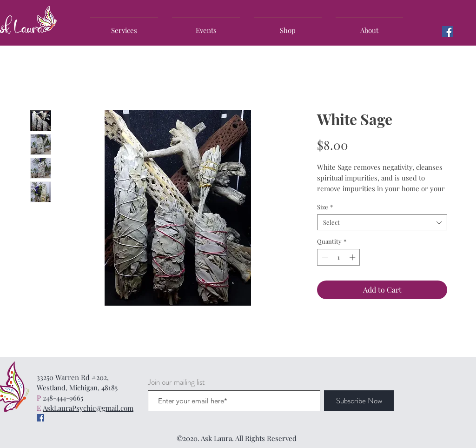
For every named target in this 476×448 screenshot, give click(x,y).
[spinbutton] (339, 257)
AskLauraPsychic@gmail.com (88, 408)
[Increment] (353, 257)
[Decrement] (324, 257)
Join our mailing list (176, 382)
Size (325, 207)
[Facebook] (448, 32)
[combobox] (382, 222)
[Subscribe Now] (359, 401)
